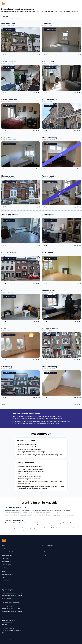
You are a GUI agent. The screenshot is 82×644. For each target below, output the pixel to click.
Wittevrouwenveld (7, 574)
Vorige (4, 405)
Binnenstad (5, 558)
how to (44, 555)
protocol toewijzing (29, 639)
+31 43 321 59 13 (9, 628)
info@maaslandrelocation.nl (13, 631)
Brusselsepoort (6, 562)
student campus (7, 555)
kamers (4, 549)
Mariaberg (5, 568)
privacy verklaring (7, 639)
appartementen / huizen (9, 552)
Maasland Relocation (4, 3)
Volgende (77, 405)
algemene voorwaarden (18, 639)
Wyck (4, 578)
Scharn (4, 571)
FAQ (43, 549)
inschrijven (45, 552)
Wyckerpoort (6, 581)
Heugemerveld (7, 565)
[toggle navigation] (79, 3)
